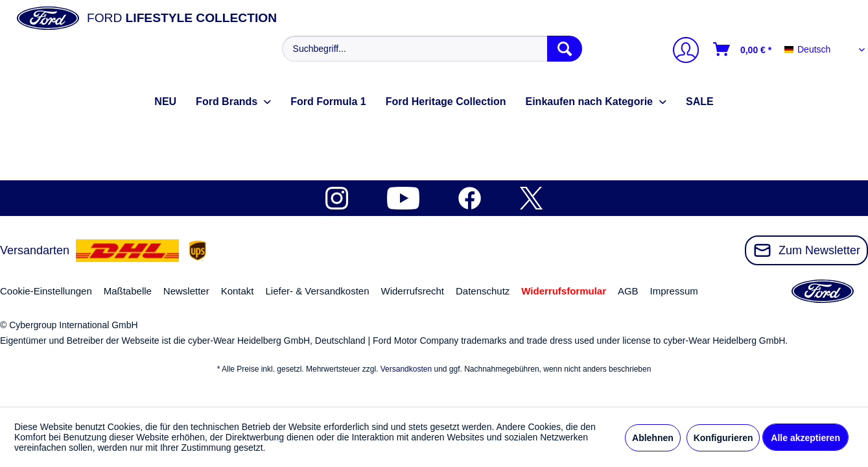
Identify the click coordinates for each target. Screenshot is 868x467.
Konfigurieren (723, 438)
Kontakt (238, 291)
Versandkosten (406, 369)
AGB (628, 291)
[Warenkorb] (743, 49)
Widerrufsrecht (412, 291)
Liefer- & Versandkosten (317, 291)
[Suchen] (565, 49)
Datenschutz (483, 291)
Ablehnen (653, 438)
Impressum (674, 291)
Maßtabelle (128, 291)
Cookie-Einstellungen (46, 291)
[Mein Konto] (681, 52)
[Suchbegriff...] (432, 49)
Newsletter (186, 291)
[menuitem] (431, 49)
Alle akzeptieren (805, 438)
